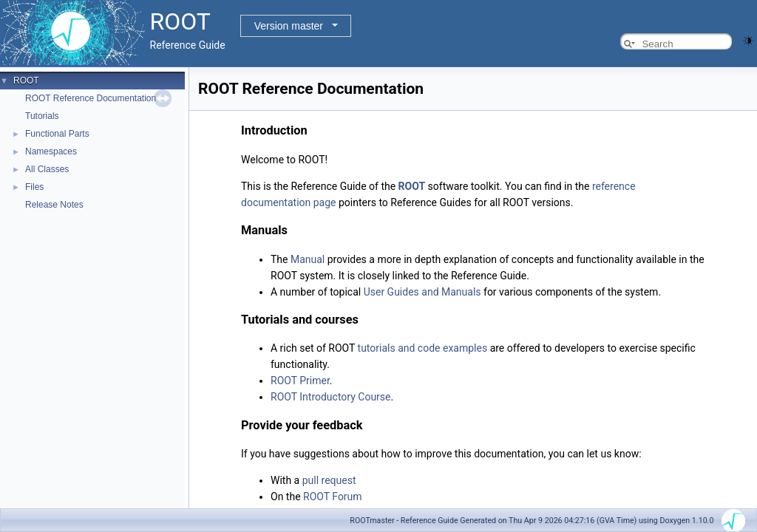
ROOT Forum (333, 497)
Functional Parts (57, 134)
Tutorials (42, 116)
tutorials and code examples (423, 348)
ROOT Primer (300, 381)
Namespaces (51, 151)
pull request (329, 480)
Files (34, 187)
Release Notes (54, 205)
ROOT (26, 81)
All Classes (47, 169)
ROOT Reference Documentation (91, 98)
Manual (308, 259)
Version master (289, 26)
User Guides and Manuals (422, 292)
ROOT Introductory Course (331, 397)
